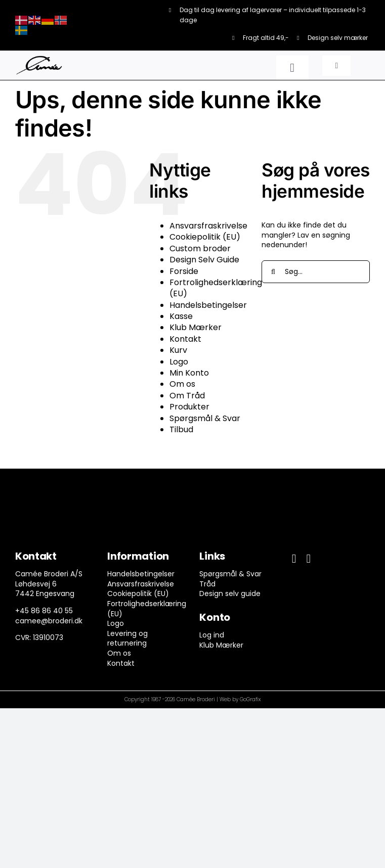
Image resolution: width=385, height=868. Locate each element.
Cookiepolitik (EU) (205, 237)
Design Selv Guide (204, 260)
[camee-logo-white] (39, 59)
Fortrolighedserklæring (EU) (216, 288)
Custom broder (200, 248)
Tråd (207, 584)
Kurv (178, 350)
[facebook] (294, 559)
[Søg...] (316, 272)
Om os (182, 384)
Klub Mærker (196, 327)
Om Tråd (187, 396)
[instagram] (308, 559)
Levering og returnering (127, 638)
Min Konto (189, 373)
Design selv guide (230, 593)
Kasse (181, 316)
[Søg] (273, 272)
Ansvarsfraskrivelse (208, 226)
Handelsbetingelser (208, 305)
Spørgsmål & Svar (205, 418)
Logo (179, 362)
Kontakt (185, 339)
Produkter (189, 407)
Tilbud (181, 429)
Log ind (212, 635)
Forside (184, 271)
